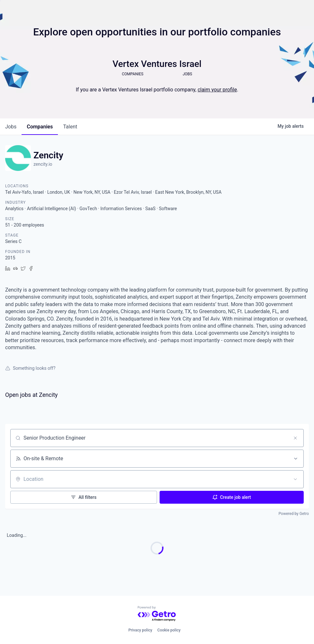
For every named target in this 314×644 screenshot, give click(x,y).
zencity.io (43, 164)
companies (40, 127)
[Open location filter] (295, 479)
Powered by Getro (294, 514)
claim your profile (217, 90)
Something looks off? (30, 368)
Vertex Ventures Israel (157, 64)
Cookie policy (169, 630)
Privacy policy (140, 630)
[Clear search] (295, 438)
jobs (11, 127)
